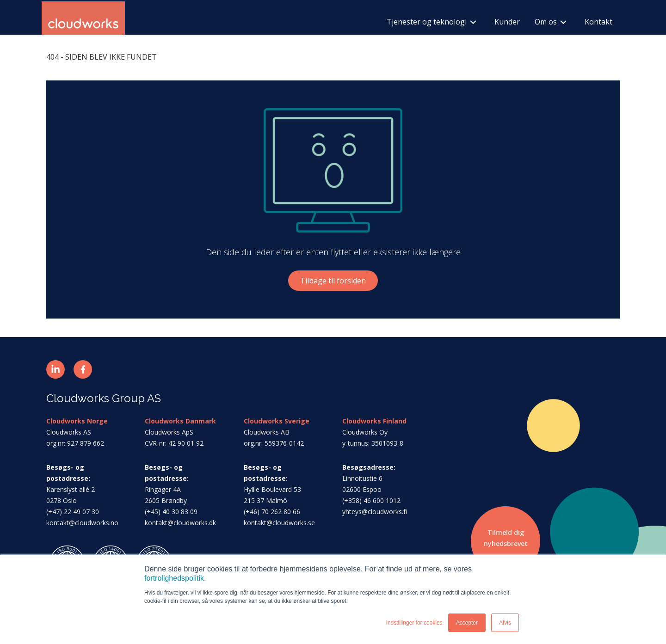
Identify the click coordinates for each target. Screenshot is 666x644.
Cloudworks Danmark (180, 421)
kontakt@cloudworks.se (279, 523)
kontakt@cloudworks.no (82, 523)
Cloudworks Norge (77, 421)
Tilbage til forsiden (333, 281)
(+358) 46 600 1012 (371, 500)
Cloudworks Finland (374, 421)
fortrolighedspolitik (174, 578)
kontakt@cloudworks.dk (180, 523)
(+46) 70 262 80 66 (272, 512)
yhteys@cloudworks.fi (375, 512)
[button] (55, 369)
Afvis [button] (505, 623)
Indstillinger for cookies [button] (414, 623)
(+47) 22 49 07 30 (73, 512)
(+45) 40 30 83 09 (171, 512)
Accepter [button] (467, 623)
